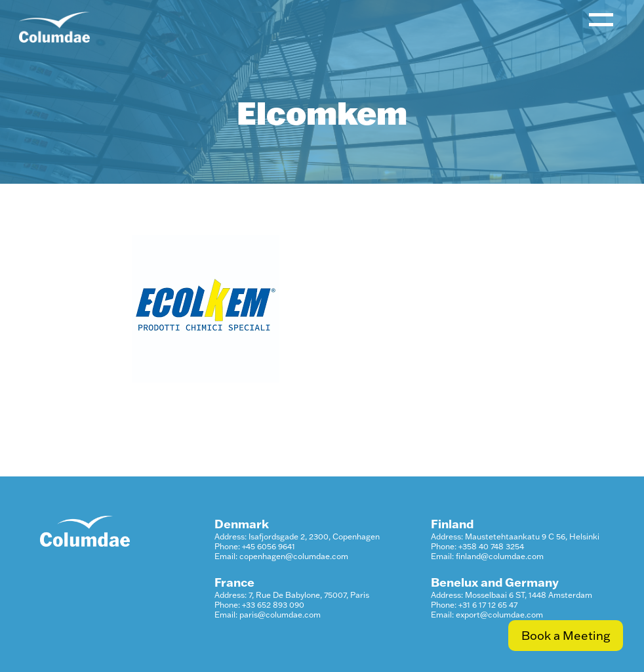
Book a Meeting (566, 636)
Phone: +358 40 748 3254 (477, 546)
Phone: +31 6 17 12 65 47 (474, 605)
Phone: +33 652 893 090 (259, 605)
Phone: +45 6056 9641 (255, 546)
